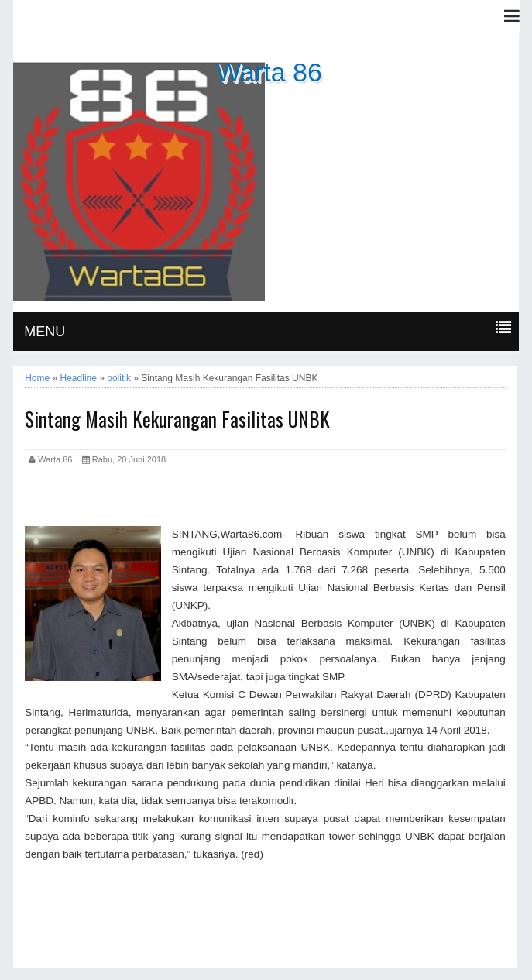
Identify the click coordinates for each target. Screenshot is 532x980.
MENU (45, 332)
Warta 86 (269, 72)
